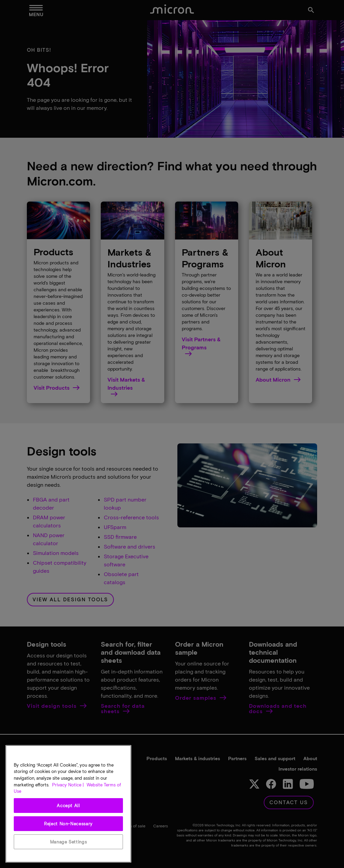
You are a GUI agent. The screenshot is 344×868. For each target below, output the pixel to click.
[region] (68, 804)
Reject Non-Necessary (68, 824)
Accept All (68, 806)
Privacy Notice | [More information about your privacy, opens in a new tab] (68, 785)
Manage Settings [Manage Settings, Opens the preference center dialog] (69, 842)
